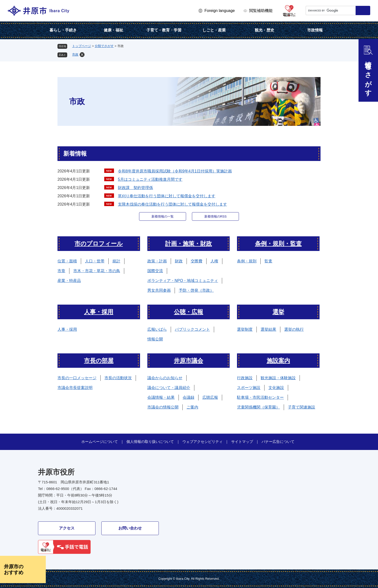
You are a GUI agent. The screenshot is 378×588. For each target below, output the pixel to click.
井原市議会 (189, 361)
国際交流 (155, 271)
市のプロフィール (99, 244)
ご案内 (192, 407)
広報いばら (157, 329)
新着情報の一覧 (163, 216)
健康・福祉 (113, 30)
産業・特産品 (69, 281)
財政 (179, 261)
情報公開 (155, 339)
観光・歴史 (265, 30)
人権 (214, 261)
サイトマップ (242, 442)
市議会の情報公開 (163, 407)
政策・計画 (157, 261)
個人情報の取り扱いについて (150, 442)
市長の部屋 (99, 361)
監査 (268, 261)
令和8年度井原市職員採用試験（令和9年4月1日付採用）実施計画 (175, 171)
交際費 (197, 261)
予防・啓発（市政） (196, 290)
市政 (75, 55)
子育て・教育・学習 (164, 30)
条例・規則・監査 (278, 244)
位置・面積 (67, 261)
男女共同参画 (159, 290)
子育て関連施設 (302, 407)
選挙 (278, 312)
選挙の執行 (294, 329)
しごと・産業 (214, 30)
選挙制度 (245, 329)
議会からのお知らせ (165, 378)
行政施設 (245, 378)
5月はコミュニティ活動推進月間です (150, 179)
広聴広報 (210, 397)
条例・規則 (247, 261)
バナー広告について (278, 442)
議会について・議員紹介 (169, 388)
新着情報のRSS (216, 216)
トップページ (82, 46)
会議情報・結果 (161, 397)
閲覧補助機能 (261, 11)
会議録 (189, 397)
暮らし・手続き (63, 30)
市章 (61, 271)
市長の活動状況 (118, 378)
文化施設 (276, 388)
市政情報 (315, 30)
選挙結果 (268, 329)
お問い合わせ (130, 528)
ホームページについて (100, 442)
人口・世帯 (95, 261)
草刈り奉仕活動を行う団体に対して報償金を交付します (167, 196)
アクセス (67, 528)
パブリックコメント (192, 329)
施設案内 (278, 361)
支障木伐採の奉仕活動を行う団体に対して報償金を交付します (172, 204)
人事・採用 (99, 312)
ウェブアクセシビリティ (203, 442)
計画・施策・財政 (189, 244)
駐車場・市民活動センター (260, 397)
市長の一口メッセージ (77, 378)
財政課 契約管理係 (135, 188)
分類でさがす (104, 46)
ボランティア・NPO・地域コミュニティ (183, 281)
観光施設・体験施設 (278, 378)
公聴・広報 (189, 312)
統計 (116, 261)
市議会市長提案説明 (75, 388)
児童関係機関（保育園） (258, 407)
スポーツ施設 (249, 388)
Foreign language (220, 11)
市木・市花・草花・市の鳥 (97, 271)
